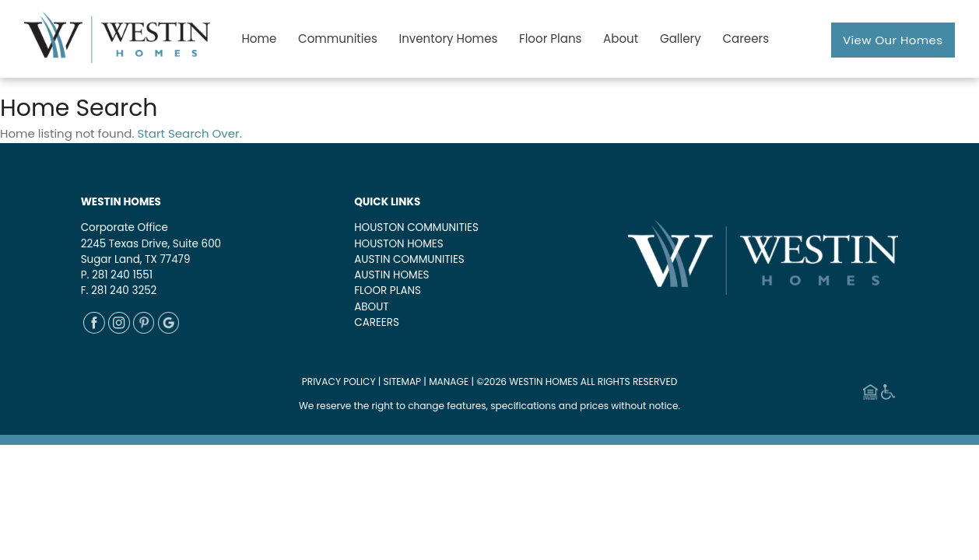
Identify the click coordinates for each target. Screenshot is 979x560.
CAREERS (377, 322)
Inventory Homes (448, 38)
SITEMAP (403, 381)
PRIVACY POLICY (339, 381)
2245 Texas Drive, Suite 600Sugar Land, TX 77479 (151, 252)
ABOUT (371, 307)
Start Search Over (189, 133)
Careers (746, 38)
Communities (338, 38)
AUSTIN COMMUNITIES (409, 259)
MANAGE (449, 381)
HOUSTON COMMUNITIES (416, 227)
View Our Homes (893, 40)
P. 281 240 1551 (117, 275)
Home (259, 38)
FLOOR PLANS (388, 290)
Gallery (681, 38)
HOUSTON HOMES (398, 244)
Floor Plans (550, 38)
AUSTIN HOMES (391, 275)
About (621, 38)
